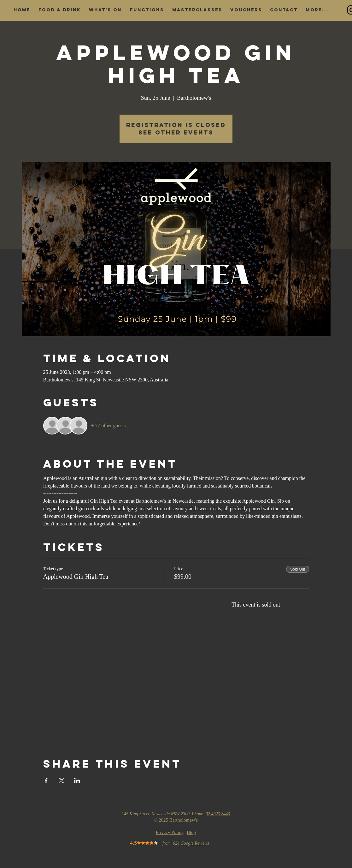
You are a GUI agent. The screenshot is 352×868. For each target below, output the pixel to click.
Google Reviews (195, 843)
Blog (191, 832)
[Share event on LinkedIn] (77, 781)
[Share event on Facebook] (46, 781)
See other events (176, 132)
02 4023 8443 (218, 814)
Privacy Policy (170, 832)
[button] (60, 10)
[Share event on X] (62, 781)
